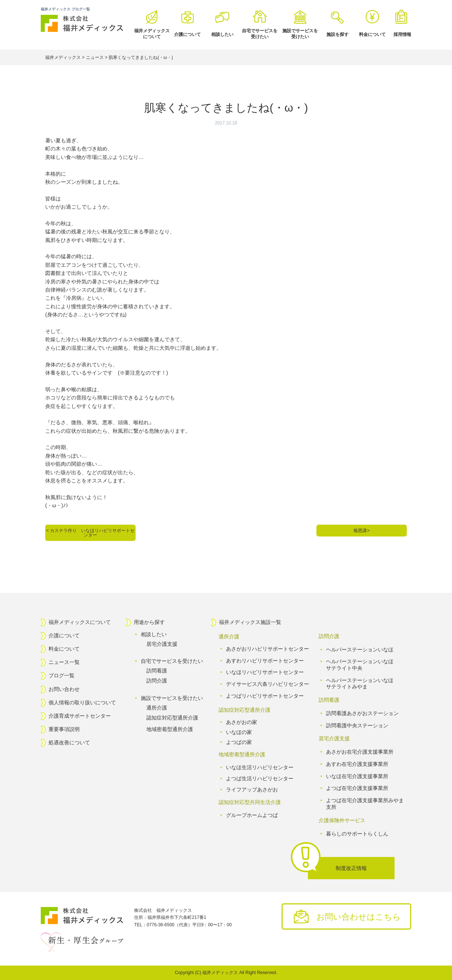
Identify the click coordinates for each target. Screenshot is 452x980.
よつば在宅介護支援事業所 (357, 788)
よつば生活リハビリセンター (260, 778)
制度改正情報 (351, 868)
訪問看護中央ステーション (357, 725)
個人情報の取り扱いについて (82, 702)
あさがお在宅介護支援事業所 (360, 752)
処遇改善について (69, 743)
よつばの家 (239, 742)
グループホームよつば (252, 815)
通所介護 (157, 708)
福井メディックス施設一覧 (250, 622)
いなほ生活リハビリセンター (260, 767)
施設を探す (338, 34)
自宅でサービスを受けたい (260, 34)
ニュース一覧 (64, 662)
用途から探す (149, 622)
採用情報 (402, 34)
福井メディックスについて (152, 34)
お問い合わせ (64, 689)
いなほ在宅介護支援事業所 (357, 776)
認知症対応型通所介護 (172, 718)
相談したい (222, 34)
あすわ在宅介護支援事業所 (357, 764)
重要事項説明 (64, 729)
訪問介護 (157, 681)
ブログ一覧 (62, 676)
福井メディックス (220, 973)
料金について (372, 34)
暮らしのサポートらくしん (357, 833)
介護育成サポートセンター (80, 716)
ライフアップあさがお (252, 790)
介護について (187, 34)
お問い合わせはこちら (359, 917)
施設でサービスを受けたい (300, 34)
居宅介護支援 (162, 644)
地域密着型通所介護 (170, 729)
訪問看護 (157, 671)
